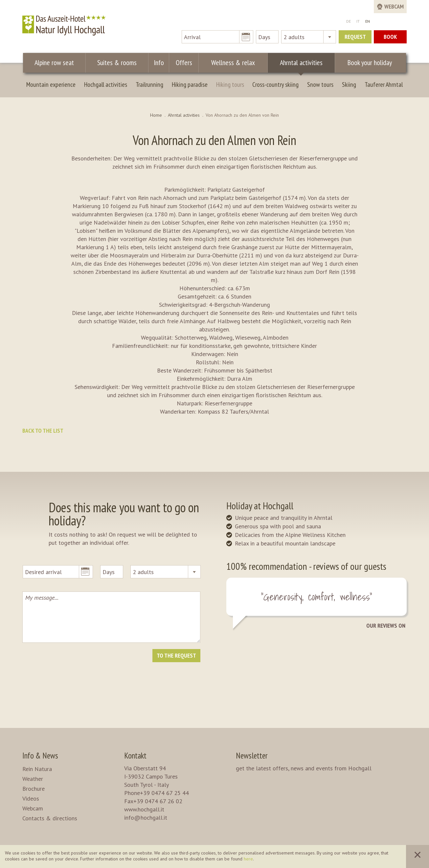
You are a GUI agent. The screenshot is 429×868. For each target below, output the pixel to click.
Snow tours (320, 84)
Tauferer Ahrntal (384, 84)
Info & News (40, 756)
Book (390, 37)
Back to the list (43, 431)
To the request (176, 655)
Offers (182, 62)
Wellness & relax (230, 62)
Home (156, 115)
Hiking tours (230, 84)
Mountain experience (51, 84)
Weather (33, 779)
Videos (31, 798)
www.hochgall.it (144, 809)
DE (349, 21)
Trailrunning (149, 84)
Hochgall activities (106, 84)
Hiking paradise (190, 84)
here (248, 859)
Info (158, 62)
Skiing (349, 84)
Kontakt (135, 756)
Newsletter (252, 756)
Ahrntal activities (297, 62)
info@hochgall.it (146, 818)
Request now (355, 38)
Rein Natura (37, 769)
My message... (111, 617)
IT (358, 21)
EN (368, 21)
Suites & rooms (118, 62)
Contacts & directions (50, 818)
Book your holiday (367, 62)
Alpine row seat (55, 62)
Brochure (34, 789)
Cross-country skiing (275, 84)
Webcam (33, 808)
